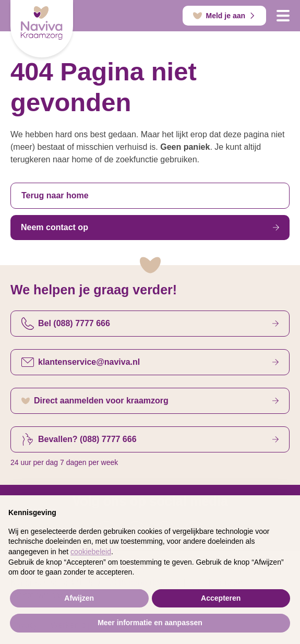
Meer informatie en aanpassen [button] (150, 625)
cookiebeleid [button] (91, 554)
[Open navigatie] (283, 16)
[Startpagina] (42, 29)
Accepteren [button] (221, 601)
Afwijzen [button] (79, 601)
